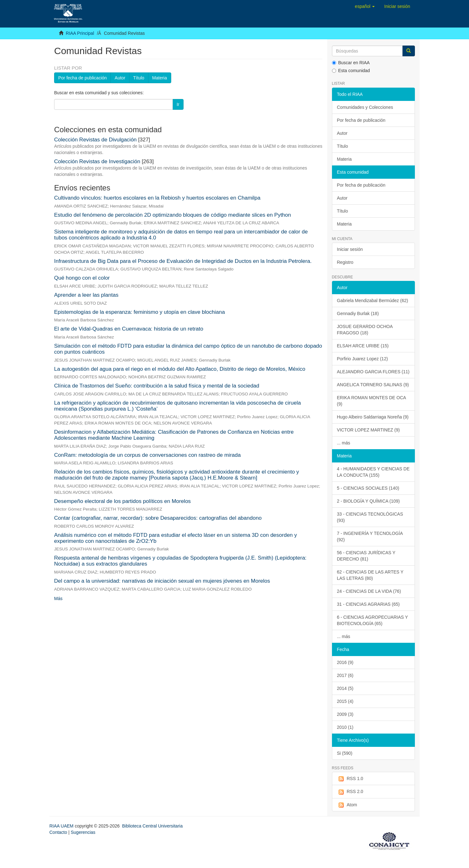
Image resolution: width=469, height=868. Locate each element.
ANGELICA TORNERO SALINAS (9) (373, 385)
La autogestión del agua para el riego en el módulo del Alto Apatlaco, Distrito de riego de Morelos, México (180, 369)
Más (58, 598)
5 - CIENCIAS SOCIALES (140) (368, 488)
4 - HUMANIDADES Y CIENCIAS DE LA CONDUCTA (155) (373, 472)
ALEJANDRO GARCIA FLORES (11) (373, 372)
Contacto (58, 832)
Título (139, 78)
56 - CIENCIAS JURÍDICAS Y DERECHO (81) (366, 556)
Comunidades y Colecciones (365, 107)
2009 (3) (345, 714)
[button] (365, 6)
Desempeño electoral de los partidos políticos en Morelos (122, 501)
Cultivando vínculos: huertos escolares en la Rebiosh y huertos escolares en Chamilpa (157, 198)
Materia (160, 78)
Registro (345, 262)
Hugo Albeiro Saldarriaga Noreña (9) (373, 417)
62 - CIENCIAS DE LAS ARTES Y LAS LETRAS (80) (370, 575)
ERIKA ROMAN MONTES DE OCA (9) (372, 401)
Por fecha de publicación (82, 78)
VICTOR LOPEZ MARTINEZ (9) (369, 430)
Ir (178, 104)
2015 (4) (345, 701)
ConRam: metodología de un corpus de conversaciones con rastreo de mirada (147, 455)
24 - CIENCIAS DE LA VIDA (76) (369, 591)
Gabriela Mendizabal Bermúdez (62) (373, 301)
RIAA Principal (80, 33)
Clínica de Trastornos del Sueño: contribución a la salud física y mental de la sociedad (157, 386)
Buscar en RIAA (351, 63)
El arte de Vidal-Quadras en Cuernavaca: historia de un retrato (129, 329)
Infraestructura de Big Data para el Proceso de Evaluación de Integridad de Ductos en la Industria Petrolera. (183, 261)
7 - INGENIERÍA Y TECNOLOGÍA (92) (370, 536)
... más (344, 443)
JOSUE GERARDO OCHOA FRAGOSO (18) (365, 330)
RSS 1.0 (350, 779)
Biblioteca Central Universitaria (152, 826)
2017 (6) (345, 675)
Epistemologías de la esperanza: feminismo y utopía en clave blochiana (140, 312)
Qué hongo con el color (82, 278)
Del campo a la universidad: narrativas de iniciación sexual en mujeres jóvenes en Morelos (162, 581)
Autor (120, 78)
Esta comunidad (351, 71)
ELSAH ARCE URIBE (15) (363, 346)
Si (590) (345, 753)
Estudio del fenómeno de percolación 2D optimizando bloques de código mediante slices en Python (172, 215)
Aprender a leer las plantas (86, 295)
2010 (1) (345, 727)
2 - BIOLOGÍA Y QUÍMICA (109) (369, 501)
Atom (347, 805)
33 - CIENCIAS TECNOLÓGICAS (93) (370, 517)
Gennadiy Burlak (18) (358, 313)
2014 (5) (345, 688)
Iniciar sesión (350, 249)
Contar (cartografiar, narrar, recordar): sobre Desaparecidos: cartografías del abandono (158, 518)
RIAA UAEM (62, 826)
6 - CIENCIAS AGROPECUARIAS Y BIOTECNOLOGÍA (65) (373, 620)
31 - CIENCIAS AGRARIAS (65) (368, 604)
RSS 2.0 (350, 792)
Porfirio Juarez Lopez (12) (363, 359)
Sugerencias (83, 832)
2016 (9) (345, 662)
